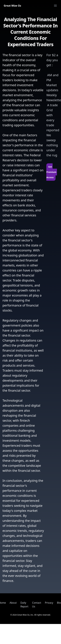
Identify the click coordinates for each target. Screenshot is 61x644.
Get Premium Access (52, 172)
